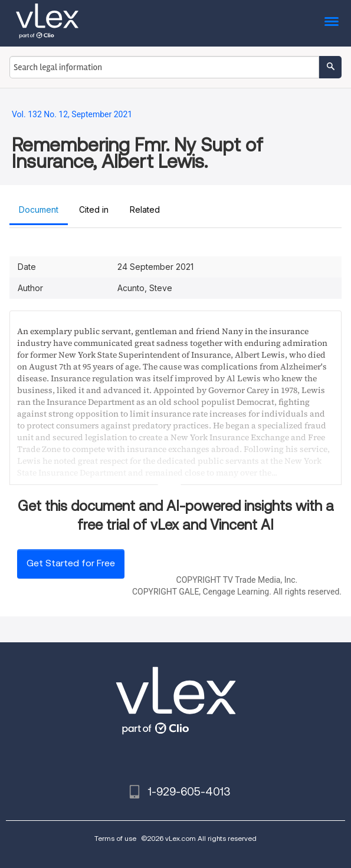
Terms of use (115, 838)
